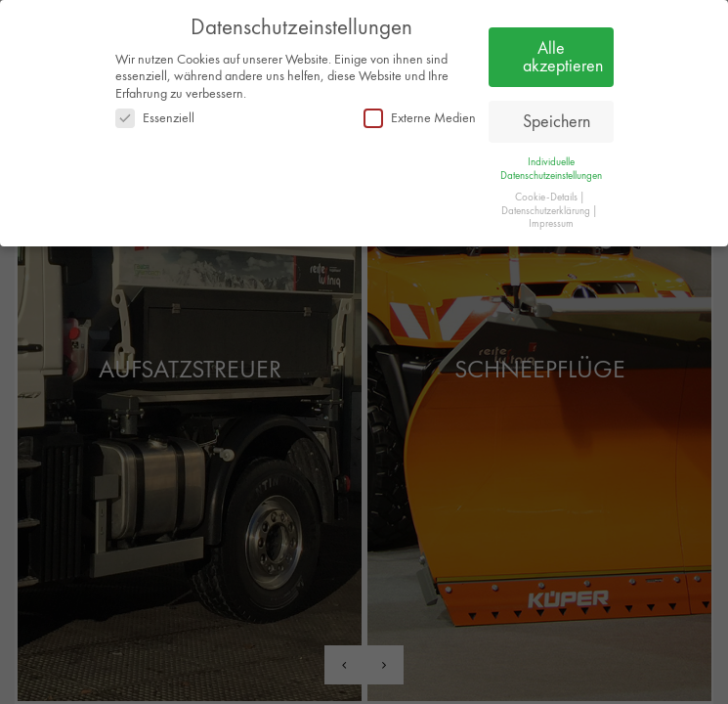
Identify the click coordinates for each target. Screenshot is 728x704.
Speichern (557, 121)
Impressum (551, 223)
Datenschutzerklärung (546, 211)
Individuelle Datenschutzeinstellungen (551, 168)
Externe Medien (420, 118)
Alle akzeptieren (563, 57)
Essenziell (155, 118)
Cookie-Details (546, 197)
